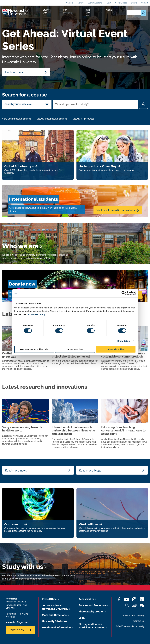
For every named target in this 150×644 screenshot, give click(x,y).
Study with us (23, 567)
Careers (70, 3)
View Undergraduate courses (16, 119)
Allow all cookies (116, 349)
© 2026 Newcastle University (130, 626)
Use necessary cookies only (34, 349)
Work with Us (102, 13)
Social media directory (133, 616)
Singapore (22, 622)
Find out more (14, 72)
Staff (109, 3)
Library (80, 3)
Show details (124, 341)
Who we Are (45, 13)
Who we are (20, 246)
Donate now (16, 630)
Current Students (95, 3)
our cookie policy (36, 314)
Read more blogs (90, 470)
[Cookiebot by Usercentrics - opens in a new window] (124, 293)
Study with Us (63, 13)
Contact (145, 3)
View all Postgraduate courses (52, 119)
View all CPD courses (84, 119)
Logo (15, 12)
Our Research (83, 13)
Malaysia (10, 622)
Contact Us (139, 621)
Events (134, 3)
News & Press (121, 3)
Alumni (117, 13)
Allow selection (75, 349)
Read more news (16, 470)
